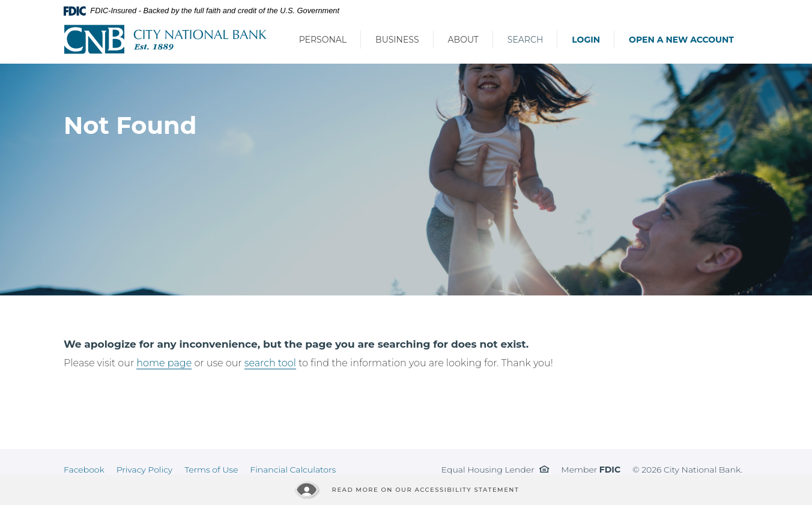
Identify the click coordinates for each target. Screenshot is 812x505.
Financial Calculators (293, 470)
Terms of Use (211, 470)
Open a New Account (681, 40)
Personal (323, 40)
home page (164, 363)
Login (586, 40)
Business (397, 40)
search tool (270, 363)
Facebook (84, 470)
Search (525, 40)
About (463, 40)
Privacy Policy (145, 470)
